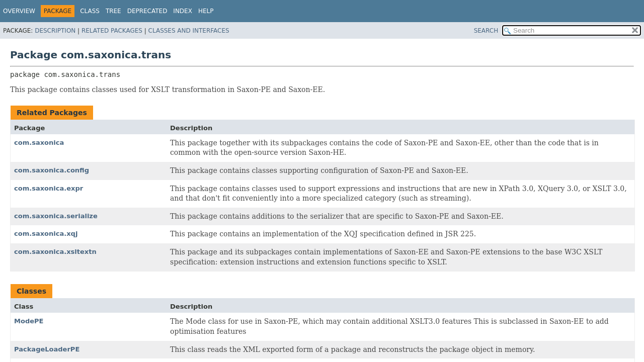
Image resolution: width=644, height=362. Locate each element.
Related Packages (112, 31)
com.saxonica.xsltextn (55, 252)
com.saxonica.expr (49, 188)
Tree (113, 11)
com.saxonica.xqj (46, 234)
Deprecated (147, 11)
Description (55, 31)
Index (183, 11)
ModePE (29, 321)
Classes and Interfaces (189, 31)
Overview (19, 11)
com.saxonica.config (52, 170)
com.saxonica (39, 143)
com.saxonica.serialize (56, 216)
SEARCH (486, 31)
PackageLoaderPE (47, 349)
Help (206, 11)
